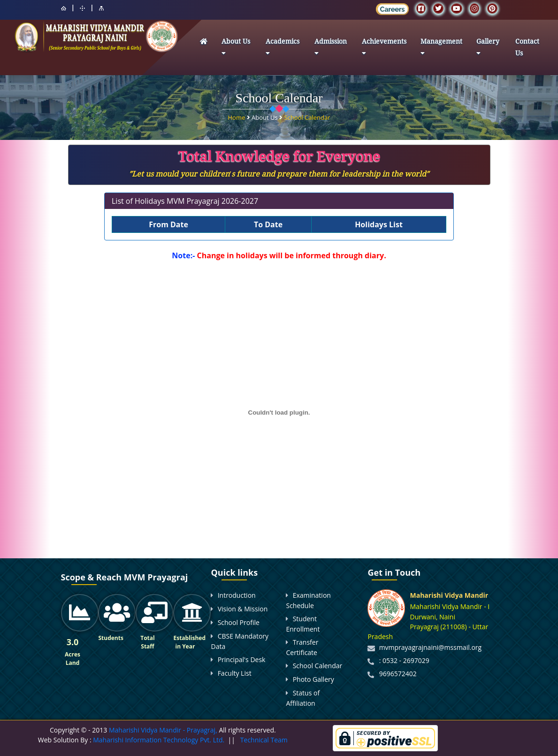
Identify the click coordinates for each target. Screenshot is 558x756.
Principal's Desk (242, 660)
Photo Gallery (313, 679)
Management (441, 48)
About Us (236, 48)
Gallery (488, 48)
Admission (331, 48)
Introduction (237, 595)
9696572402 (398, 674)
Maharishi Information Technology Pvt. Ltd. (158, 740)
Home (237, 117)
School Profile (239, 622)
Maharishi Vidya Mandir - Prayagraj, (163, 730)
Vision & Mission (243, 609)
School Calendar (307, 117)
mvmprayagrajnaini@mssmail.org (431, 647)
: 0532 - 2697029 (404, 660)
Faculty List (235, 673)
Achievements (384, 48)
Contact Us (527, 47)
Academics (283, 48)
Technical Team (264, 740)
